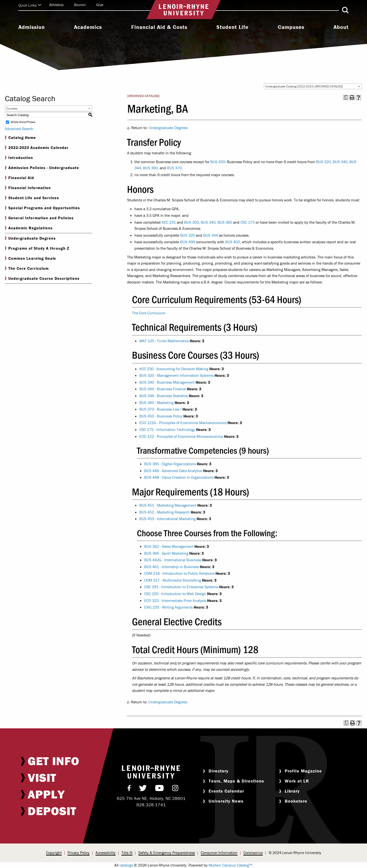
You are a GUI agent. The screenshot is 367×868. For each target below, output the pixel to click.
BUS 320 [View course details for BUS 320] (323, 162)
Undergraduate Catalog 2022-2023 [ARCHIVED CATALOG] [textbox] (304, 86)
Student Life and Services (32, 198)
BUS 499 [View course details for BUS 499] (188, 242)
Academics (88, 27)
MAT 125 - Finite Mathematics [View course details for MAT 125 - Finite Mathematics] (164, 341)
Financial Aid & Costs (159, 27)
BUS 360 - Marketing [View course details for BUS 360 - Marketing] (156, 403)
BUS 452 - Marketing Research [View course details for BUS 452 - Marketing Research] (165, 512)
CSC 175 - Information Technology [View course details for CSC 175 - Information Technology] (167, 429)
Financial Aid (19, 178)
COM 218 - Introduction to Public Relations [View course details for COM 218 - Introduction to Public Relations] (179, 573)
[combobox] (313, 86)
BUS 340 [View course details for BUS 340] (340, 162)
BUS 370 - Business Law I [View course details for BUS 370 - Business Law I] (160, 409)
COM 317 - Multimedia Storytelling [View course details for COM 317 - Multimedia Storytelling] (173, 580)
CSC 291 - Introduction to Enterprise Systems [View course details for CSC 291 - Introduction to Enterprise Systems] (181, 587)
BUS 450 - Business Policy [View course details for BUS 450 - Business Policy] (161, 416)
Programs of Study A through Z (37, 248)
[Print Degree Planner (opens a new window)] (346, 98)
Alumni (80, 5)
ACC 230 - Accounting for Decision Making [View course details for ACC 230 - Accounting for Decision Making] (174, 369)
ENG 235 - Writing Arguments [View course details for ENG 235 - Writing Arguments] (168, 607)
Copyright (54, 853)
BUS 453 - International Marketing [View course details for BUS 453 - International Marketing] (167, 519)
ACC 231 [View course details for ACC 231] (169, 222)
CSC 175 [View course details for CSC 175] (248, 222)
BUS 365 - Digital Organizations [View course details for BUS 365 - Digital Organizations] (170, 464)
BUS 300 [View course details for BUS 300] (191, 222)
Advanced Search (19, 129)
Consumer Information (219, 853)
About (341, 27)
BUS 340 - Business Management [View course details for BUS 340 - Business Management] (167, 382)
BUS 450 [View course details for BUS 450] (218, 162)
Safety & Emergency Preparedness (167, 853)
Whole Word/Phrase (23, 122)
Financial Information (28, 188)
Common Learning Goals (30, 258)
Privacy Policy (79, 853)
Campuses (291, 27)
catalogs (126, 865)
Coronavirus (253, 853)
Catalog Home (20, 138)
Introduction (19, 158)
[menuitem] (32, 28)
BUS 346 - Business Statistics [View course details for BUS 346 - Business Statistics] (164, 396)
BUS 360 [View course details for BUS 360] (150, 168)
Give (100, 5)
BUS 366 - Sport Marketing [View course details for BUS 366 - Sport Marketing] (166, 553)
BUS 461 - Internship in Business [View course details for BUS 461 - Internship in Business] (172, 567)
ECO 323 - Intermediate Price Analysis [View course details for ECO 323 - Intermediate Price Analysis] (175, 600)
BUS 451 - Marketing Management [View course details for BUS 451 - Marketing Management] (168, 505)
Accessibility (106, 853)
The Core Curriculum (27, 268)
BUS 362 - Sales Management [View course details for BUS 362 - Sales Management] (169, 546)
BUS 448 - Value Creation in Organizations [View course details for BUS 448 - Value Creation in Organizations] (179, 477)
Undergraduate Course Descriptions (42, 278)
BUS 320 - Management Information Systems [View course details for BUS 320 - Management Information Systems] (176, 375)
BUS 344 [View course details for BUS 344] (211, 235)
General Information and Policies (39, 218)
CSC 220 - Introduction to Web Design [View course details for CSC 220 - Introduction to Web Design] (175, 594)
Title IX (127, 853)
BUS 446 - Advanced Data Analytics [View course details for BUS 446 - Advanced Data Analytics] (173, 471)
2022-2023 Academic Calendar (37, 148)
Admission (32, 27)
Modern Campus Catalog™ (230, 865)
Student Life (232, 27)
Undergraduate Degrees (30, 238)
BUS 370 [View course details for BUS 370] (174, 168)
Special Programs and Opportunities (42, 208)
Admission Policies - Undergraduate (42, 168)
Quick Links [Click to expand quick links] (30, 5)
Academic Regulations (29, 228)
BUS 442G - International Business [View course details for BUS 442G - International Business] (173, 560)
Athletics (56, 5)
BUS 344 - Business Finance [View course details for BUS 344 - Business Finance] (163, 389)
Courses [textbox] (12, 108)
